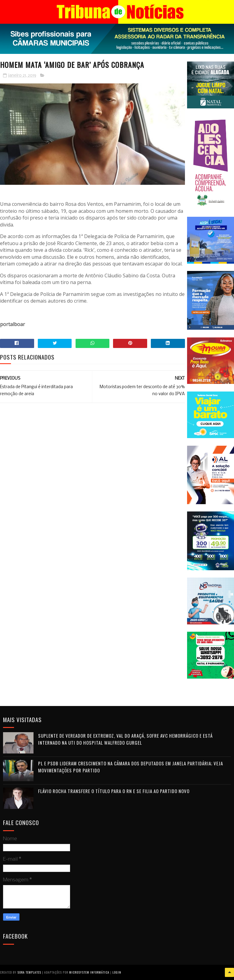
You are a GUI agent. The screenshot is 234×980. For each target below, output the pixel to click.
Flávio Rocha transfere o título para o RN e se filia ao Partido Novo (114, 791)
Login (117, 972)
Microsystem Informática (89, 972)
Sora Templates (29, 972)
